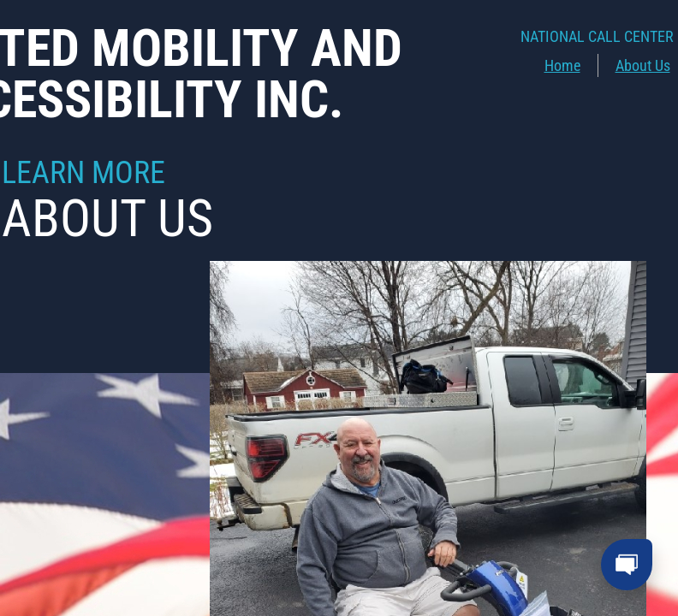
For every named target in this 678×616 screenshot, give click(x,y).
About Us (643, 65)
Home (562, 65)
